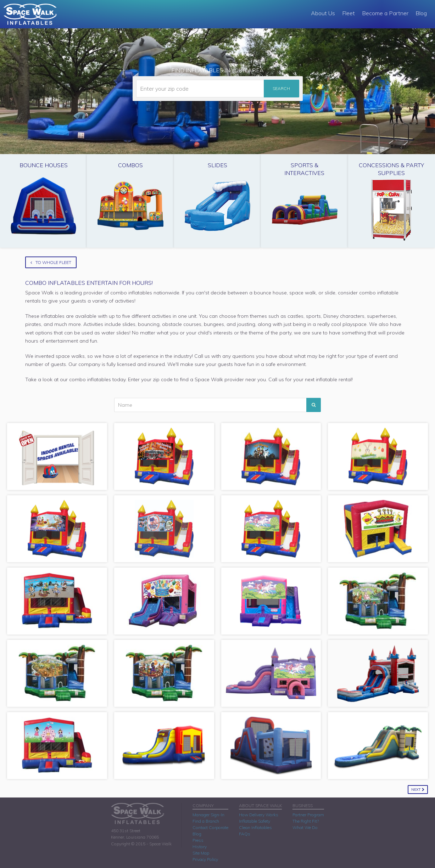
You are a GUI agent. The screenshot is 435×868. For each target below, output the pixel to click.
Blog (421, 13)
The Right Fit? (306, 821)
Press (198, 840)
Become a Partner (385, 13)
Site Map (201, 853)
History (200, 847)
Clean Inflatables (255, 827)
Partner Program (308, 815)
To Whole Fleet (51, 262)
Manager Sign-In (208, 815)
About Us (323, 13)
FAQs (245, 834)
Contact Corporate (210, 827)
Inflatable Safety (255, 821)
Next (418, 790)
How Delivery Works (259, 815)
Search (281, 88)
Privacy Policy (205, 859)
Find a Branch (206, 821)
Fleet (348, 13)
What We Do (305, 827)
